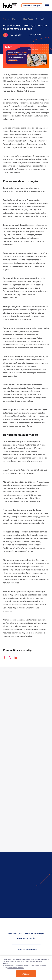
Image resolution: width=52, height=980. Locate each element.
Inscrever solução (32, 6)
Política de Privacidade (34, 934)
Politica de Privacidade (16, 968)
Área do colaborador (26, 950)
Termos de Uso (15, 934)
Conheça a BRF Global (26, 939)
